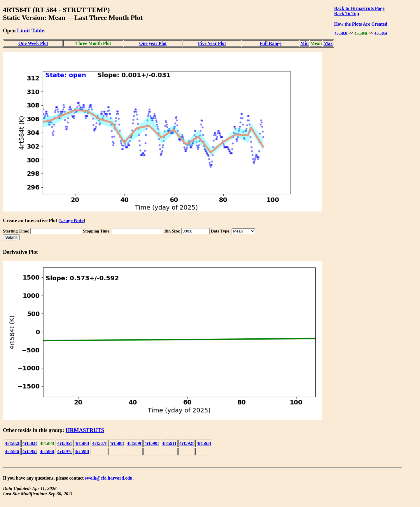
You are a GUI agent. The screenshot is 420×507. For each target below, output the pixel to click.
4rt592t (187, 443)
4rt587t (99, 443)
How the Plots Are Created (361, 24)
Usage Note (72, 220)
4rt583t (341, 33)
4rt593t (204, 443)
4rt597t (64, 451)
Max (328, 43)
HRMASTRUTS (85, 430)
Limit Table (30, 30)
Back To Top (347, 14)
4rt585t (381, 33)
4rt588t (117, 443)
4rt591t (169, 443)
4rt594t (12, 451)
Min (304, 43)
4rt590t (152, 443)
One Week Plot (33, 43)
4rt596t (47, 451)
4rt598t (82, 451)
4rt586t (82, 443)
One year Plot (153, 43)
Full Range (271, 43)
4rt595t (30, 451)
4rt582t (12, 443)
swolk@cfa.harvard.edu (109, 478)
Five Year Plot (212, 43)
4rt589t (134, 443)
